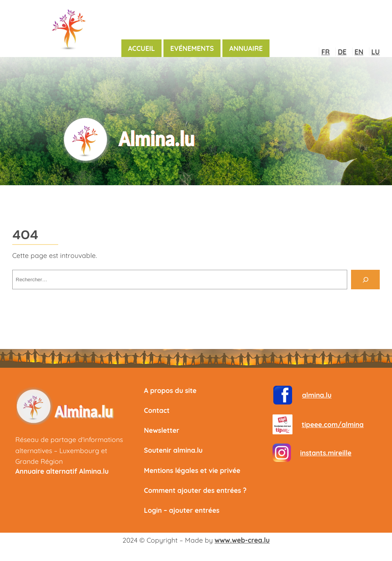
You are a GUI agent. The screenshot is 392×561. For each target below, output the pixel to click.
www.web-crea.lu (242, 540)
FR (325, 52)
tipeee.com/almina (333, 424)
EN (359, 52)
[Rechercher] (365, 280)
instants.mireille (326, 453)
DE (342, 52)
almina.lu (317, 395)
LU (376, 52)
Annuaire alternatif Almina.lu (62, 471)
